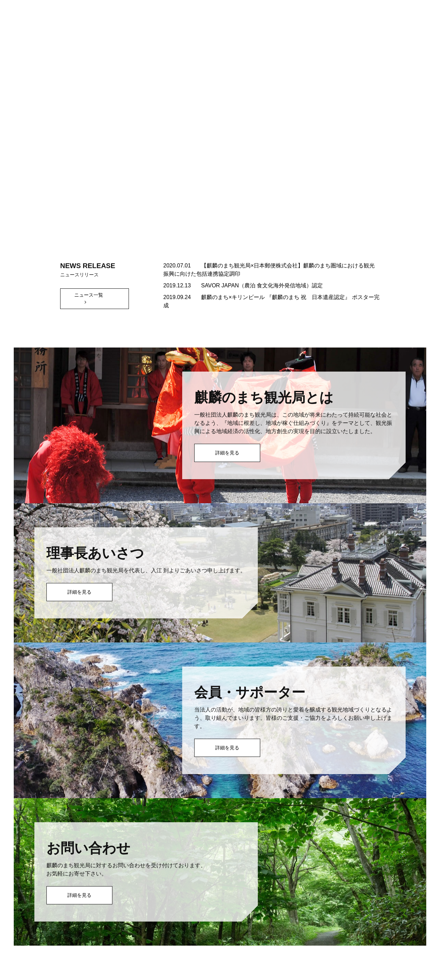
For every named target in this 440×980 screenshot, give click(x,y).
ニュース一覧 (89, 295)
